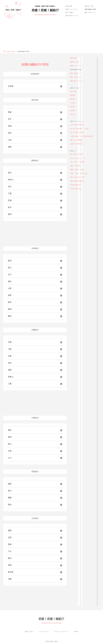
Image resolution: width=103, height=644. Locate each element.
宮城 (10, 126)
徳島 (10, 484)
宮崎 (10, 565)
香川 (10, 491)
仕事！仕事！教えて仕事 (77, 177)
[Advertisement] (51, 36)
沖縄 (10, 579)
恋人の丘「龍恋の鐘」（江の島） (80, 129)
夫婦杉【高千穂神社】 (77, 144)
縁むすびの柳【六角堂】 (77, 132)
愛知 (10, 316)
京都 (10, 342)
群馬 (10, 214)
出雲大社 (73, 114)
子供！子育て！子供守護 (77, 162)
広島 (10, 451)
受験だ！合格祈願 (75, 166)
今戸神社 (73, 103)
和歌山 (11, 377)
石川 (10, 275)
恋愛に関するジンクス (72, 16)
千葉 (10, 194)
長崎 (10, 544)
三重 (10, 384)
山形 (10, 140)
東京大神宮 (73, 91)
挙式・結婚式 (69, 12)
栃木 (10, 207)
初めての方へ (29, 631)
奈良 (10, 363)
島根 (10, 437)
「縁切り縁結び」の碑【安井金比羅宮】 (82, 136)
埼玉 (10, 187)
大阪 (10, 349)
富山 (10, 268)
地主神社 (73, 107)
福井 (10, 281)
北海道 (11, 86)
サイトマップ (44, 631)
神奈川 (11, 180)
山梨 (10, 288)
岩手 (10, 119)
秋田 (10, 133)
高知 (10, 505)
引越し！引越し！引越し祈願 (79, 173)
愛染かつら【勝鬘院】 (77, 140)
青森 (10, 112)
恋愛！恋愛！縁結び (9, 51)
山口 (10, 458)
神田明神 (73, 99)
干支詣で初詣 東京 (75, 185)
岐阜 (10, 302)
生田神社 (73, 111)
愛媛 (10, 498)
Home (76, 631)
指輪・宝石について (90, 12)
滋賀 (10, 370)
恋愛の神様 (69, 6)
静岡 (10, 309)
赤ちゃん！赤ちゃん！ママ (78, 158)
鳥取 (10, 430)
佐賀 (10, 537)
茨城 (10, 200)
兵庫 (10, 356)
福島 (10, 147)
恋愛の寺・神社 (89, 6)
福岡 (10, 531)
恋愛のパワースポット (72, 9)
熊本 (10, 558)
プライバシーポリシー (61, 631)
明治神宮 (73, 95)
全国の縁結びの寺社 (90, 9)
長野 (10, 295)
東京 (10, 173)
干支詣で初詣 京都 (75, 189)
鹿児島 (11, 572)
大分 (10, 551)
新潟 (10, 261)
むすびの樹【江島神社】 (77, 125)
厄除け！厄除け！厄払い (77, 170)
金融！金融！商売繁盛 (77, 181)
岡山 (10, 444)
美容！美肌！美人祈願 (77, 154)
